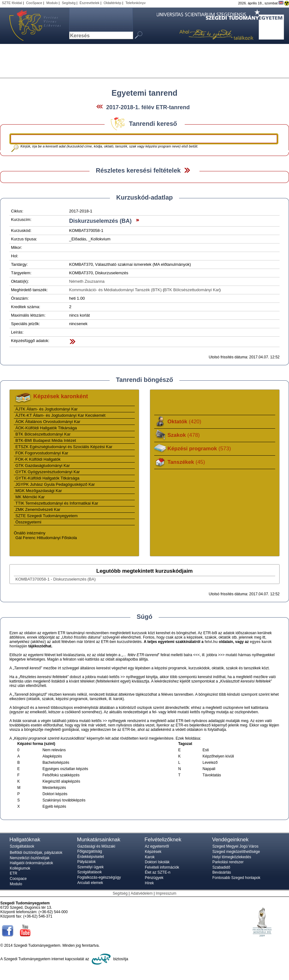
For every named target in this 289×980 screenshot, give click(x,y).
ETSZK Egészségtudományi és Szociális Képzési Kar (64, 447)
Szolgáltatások (22, 846)
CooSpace (34, 3)
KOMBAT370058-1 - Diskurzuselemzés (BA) (56, 579)
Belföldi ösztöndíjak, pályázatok (36, 853)
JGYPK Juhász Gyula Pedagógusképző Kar (55, 484)
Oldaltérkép (113, 3)
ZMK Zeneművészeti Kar (38, 509)
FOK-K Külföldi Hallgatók (38, 459)
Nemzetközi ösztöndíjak (30, 858)
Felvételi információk (162, 867)
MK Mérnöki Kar (30, 497)
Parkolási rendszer (228, 862)
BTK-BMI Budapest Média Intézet (46, 440)
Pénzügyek (154, 878)
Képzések (153, 852)
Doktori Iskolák (157, 862)
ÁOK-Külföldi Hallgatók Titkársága (46, 428)
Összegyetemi (28, 522)
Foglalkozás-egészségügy (99, 877)
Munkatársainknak (99, 840)
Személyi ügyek (90, 867)
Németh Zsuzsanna (87, 281)
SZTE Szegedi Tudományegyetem (46, 516)
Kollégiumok (20, 868)
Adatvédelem (142, 893)
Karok (150, 857)
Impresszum (166, 893)
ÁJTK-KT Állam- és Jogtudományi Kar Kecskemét (60, 415)
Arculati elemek (90, 883)
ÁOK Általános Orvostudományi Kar (48, 422)
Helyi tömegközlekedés (232, 857)
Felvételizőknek (163, 840)
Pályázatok (87, 862)
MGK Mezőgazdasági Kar (39, 491)
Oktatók (184, 422)
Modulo (52, 3)
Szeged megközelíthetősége (236, 852)
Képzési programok (199, 449)
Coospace (18, 879)
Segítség (69, 3)
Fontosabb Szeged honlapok (236, 878)
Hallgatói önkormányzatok (31, 863)
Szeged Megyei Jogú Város (235, 846)
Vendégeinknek (230, 840)
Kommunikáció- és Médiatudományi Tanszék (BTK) (115, 290)
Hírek (149, 883)
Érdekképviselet (91, 857)
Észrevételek (89, 3)
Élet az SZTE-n (158, 872)
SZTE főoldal (12, 3)
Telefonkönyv (135, 3)
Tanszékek (186, 462)
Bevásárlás (222, 872)
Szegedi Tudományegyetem (31, 26)
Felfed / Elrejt (187, 170)
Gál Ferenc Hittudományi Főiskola (46, 538)
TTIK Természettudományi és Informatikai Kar (57, 503)
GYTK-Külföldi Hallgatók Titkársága (47, 478)
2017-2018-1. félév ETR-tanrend (148, 107)
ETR (14, 873)
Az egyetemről (157, 846)
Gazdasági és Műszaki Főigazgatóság (96, 849)
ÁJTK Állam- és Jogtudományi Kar (46, 409)
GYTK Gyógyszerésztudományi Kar (48, 472)
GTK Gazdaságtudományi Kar (43, 466)
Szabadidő (221, 867)
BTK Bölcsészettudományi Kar (192, 290)
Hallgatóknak (25, 840)
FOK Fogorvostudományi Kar (42, 453)
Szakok (184, 435)
